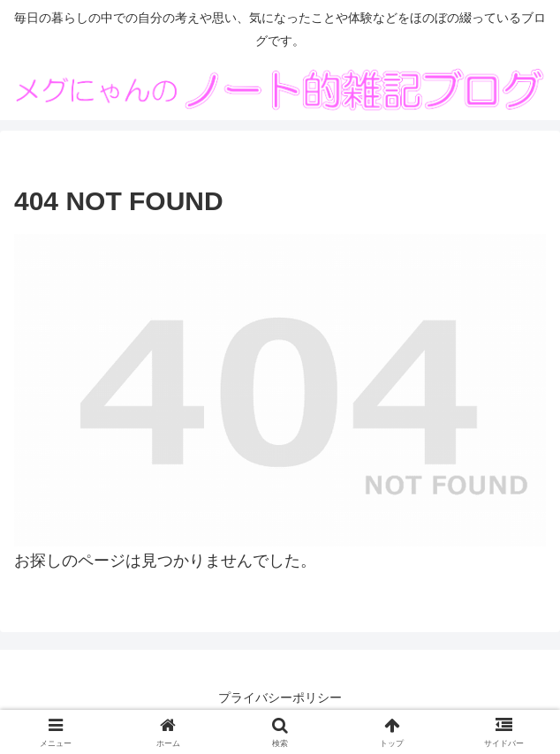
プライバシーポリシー (280, 697)
